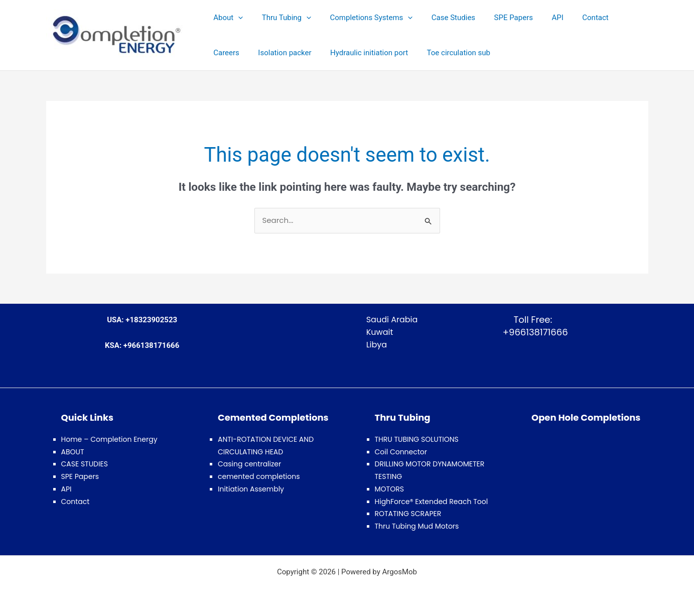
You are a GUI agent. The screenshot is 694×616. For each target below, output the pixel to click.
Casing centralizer (249, 464)
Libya (377, 345)
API (537, 18)
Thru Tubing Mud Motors (417, 526)
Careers (612, 18)
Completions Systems (362, 18)
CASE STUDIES (85, 464)
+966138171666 (533, 332)
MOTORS (389, 489)
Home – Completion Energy (109, 439)
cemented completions (259, 476)
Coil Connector (401, 452)
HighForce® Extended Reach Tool (432, 502)
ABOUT (73, 452)
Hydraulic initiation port (319, 53)
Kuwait (380, 332)
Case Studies (440, 18)
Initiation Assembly (251, 489)
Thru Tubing (281, 18)
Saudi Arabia (392, 320)
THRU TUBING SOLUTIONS (417, 439)
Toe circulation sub (404, 53)
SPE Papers (497, 18)
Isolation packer (238, 53)
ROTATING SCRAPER (408, 514)
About (227, 18)
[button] (236, 18)
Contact (571, 18)
